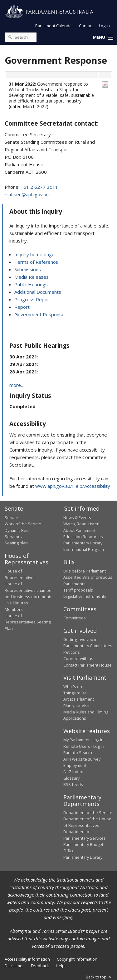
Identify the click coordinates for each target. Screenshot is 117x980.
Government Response (39, 314)
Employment (75, 765)
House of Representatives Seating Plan (28, 622)
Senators (13, 537)
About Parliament (79, 530)
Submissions (28, 269)
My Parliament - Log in (83, 740)
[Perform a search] (10, 37)
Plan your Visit (76, 706)
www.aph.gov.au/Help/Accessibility (73, 486)
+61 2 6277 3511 (39, 187)
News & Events (77, 517)
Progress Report (33, 299)
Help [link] (60, 966)
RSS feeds (73, 784)
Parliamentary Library (83, 543)
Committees (75, 618)
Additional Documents (38, 292)
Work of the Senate (23, 524)
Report (22, 307)
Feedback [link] (40, 966)
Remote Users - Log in (84, 746)
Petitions (72, 652)
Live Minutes (16, 603)
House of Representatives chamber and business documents (29, 590)
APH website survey (82, 759)
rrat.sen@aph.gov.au (27, 194)
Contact (86, 26)
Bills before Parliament (85, 571)
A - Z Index (73, 772)
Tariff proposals (78, 590)
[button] (103, 37)
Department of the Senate (88, 812)
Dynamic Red (17, 530)
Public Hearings (31, 284)
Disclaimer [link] (14, 966)
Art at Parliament (79, 699)
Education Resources (83, 537)
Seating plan (16, 543)
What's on (73, 687)
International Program (84, 549)
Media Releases (32, 277)
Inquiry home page (34, 254)
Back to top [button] (99, 977)
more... (17, 385)
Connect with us (78, 658)
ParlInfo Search (78, 752)
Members (14, 609)
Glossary (71, 778)
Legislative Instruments (85, 596)
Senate (11, 517)
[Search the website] (21, 37)
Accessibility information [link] (27, 959)
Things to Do (75, 693)
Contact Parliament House (88, 665)
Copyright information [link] (77, 959)
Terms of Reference (36, 262)
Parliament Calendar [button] (54, 26)
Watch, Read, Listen (81, 524)
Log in (104, 26)
